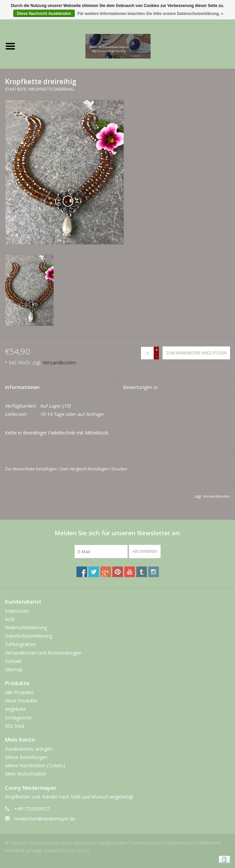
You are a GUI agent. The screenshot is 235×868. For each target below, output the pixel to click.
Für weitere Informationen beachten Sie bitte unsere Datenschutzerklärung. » (150, 14)
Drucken (119, 469)
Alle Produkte (19, 692)
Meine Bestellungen (26, 757)
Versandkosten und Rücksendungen (43, 653)
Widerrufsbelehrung (26, 627)
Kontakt (13, 661)
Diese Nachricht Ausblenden (44, 14)
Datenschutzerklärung (29, 636)
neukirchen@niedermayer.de (45, 819)
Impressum (17, 611)
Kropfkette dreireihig (52, 89)
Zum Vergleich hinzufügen (85, 469)
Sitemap (14, 669)
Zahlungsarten (20, 644)
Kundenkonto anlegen (29, 749)
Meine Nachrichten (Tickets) (35, 765)
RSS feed (15, 726)
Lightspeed (79, 851)
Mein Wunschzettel (25, 774)
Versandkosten (59, 363)
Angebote (15, 709)
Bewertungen (140, 387)
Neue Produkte (21, 701)
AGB (10, 619)
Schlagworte (18, 718)
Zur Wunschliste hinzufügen (31, 469)
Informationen (22, 387)
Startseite (15, 89)
